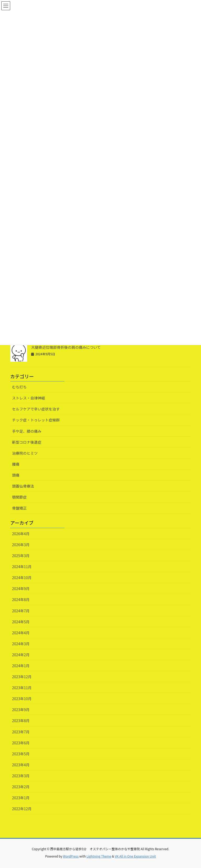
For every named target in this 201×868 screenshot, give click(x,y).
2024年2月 (21, 655)
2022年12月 (22, 809)
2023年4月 (21, 765)
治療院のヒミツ (25, 453)
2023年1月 (21, 798)
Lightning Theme (99, 856)
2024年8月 (21, 599)
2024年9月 (21, 589)
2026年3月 (21, 545)
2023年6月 (21, 743)
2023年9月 (21, 710)
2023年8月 (21, 721)
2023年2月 (21, 787)
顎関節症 (19, 497)
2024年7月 (21, 611)
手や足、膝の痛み (27, 431)
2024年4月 (21, 633)
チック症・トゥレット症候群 (36, 420)
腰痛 (16, 464)
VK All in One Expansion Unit (135, 856)
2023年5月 (21, 754)
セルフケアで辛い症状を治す (36, 409)
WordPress (71, 856)
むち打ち (19, 387)
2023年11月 (22, 688)
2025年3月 (21, 556)
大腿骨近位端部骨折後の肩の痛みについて (66, 347)
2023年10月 (22, 699)
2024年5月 (21, 622)
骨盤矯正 (19, 508)
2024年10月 (22, 578)
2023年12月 (22, 677)
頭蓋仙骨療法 (23, 486)
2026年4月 (21, 534)
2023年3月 (21, 776)
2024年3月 (21, 644)
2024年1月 (21, 666)
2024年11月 (22, 567)
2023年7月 (21, 732)
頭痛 (16, 475)
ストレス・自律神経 (29, 398)
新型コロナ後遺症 (27, 442)
